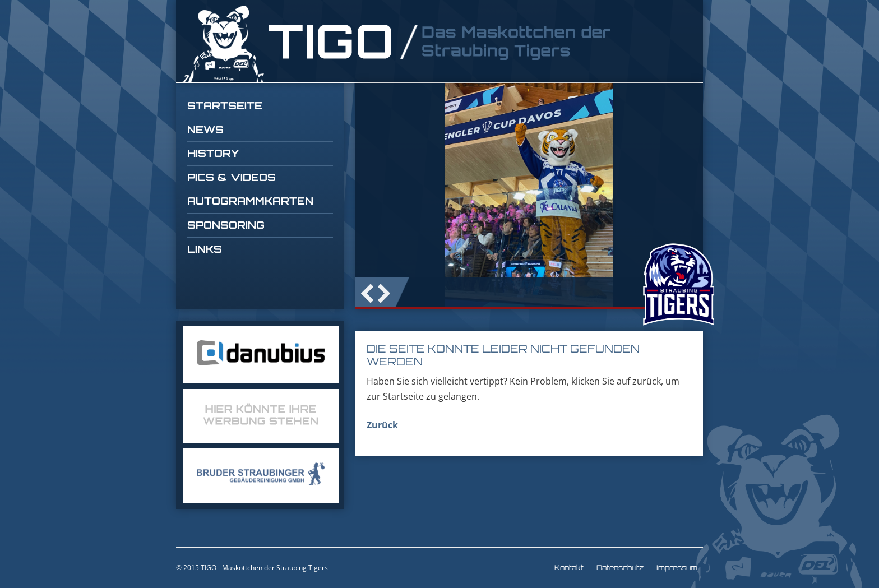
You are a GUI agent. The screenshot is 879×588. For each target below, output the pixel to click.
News (205, 129)
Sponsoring (226, 225)
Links (205, 249)
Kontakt (569, 568)
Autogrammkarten (250, 201)
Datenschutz (620, 568)
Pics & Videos (232, 177)
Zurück (382, 425)
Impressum (677, 568)
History (213, 153)
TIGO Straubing (397, 44)
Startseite (225, 105)
